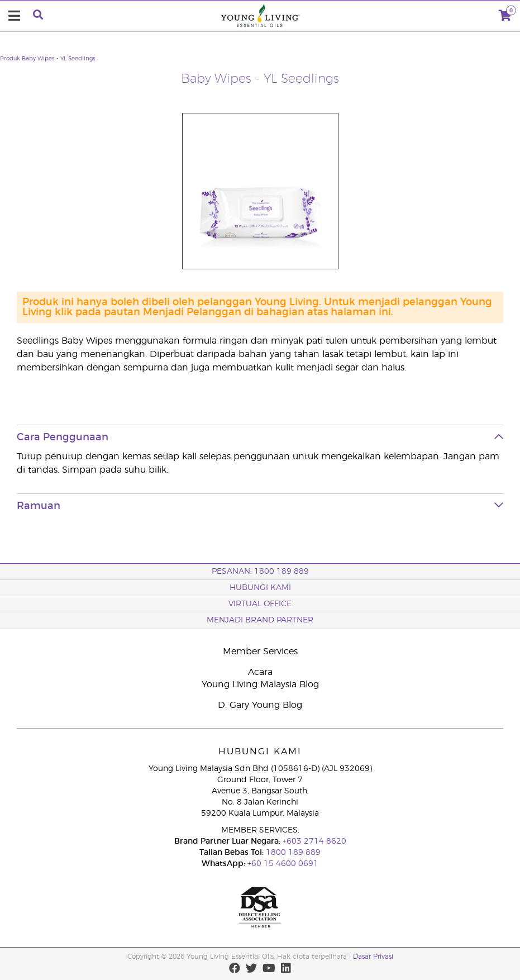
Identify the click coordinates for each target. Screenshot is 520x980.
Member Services (260, 651)
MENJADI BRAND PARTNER (260, 620)
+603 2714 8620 (313, 841)
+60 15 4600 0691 (283, 864)
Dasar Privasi (373, 957)
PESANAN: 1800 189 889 (260, 572)
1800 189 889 (292, 853)
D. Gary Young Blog (260, 705)
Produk (10, 59)
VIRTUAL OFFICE (260, 604)
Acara (260, 672)
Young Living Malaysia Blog (260, 684)
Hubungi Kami (260, 588)
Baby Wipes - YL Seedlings (59, 59)
